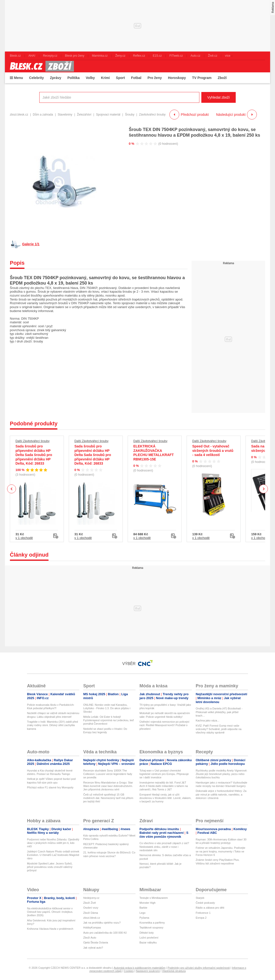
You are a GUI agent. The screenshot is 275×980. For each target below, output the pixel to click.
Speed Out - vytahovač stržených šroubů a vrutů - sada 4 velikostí (213, 451)
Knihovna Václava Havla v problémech (50, 929)
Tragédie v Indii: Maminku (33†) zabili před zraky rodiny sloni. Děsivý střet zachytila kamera (52, 725)
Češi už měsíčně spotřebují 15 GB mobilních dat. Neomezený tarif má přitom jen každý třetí (108, 798)
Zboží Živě (89, 903)
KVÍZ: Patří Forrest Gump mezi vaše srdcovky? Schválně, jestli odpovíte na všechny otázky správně (219, 729)
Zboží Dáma (91, 913)
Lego (142, 913)
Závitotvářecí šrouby (152, 115)
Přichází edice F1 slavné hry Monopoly (50, 787)
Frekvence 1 (203, 913)
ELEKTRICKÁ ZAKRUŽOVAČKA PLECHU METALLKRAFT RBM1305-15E (154, 453)
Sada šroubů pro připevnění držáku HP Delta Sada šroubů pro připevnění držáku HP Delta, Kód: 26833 (34, 455)
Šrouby (130, 115)
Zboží (222, 78)
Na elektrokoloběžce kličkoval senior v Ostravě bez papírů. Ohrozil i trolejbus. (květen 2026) (50, 912)
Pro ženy (155, 78)
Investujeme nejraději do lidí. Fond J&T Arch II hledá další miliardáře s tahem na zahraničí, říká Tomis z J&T (164, 786)
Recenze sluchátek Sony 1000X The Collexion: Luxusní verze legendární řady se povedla (108, 774)
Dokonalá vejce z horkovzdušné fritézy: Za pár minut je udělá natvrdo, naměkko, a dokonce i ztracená (221, 794)
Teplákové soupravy (151, 928)
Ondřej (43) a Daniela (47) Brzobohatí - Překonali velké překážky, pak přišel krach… (219, 712)
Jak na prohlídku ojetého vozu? (102, 923)
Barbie (143, 908)
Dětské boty (147, 933)
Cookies (129, 971)
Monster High (147, 903)
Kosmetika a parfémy (152, 923)
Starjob (200, 898)
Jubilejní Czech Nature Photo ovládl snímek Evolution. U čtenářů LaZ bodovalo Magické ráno (53, 855)
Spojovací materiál (108, 115)
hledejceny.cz (91, 898)
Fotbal (136, 78)
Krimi (105, 78)
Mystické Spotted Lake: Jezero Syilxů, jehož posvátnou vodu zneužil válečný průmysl (50, 867)
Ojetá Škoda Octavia (96, 942)
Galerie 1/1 (31, 244)
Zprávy (55, 78)
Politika (73, 78)
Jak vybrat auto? (93, 948)
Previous (12, 489)
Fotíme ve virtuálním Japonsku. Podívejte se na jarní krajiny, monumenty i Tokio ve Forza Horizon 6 (220, 851)
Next (264, 489)
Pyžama (144, 918)
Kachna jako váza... (207, 720)
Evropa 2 (201, 918)
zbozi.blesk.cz (19, 115)
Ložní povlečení (149, 938)
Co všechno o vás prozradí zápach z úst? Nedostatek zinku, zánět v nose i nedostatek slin (164, 847)
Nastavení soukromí (148, 971)
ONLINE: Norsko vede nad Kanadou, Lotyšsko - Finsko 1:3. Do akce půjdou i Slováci (107, 708)
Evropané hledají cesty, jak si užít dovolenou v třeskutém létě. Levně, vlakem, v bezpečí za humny (165, 798)
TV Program (202, 78)
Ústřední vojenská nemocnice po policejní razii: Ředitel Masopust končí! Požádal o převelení (164, 725)
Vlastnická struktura (174, 971)
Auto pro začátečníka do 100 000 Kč (105, 933)
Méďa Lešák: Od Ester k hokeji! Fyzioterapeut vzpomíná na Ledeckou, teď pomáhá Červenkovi (109, 720)
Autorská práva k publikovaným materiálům (139, 968)
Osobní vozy (91, 908)
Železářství (84, 115)
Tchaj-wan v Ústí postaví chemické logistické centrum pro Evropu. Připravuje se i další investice (164, 774)
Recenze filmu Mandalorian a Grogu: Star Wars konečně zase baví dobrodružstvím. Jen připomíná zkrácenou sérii (108, 786)
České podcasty (205, 903)
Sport (120, 78)
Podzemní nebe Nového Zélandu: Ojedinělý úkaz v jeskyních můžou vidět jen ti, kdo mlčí (53, 843)
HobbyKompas (92, 928)
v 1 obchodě (24, 538)
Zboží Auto (90, 938)
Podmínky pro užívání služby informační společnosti (199, 968)
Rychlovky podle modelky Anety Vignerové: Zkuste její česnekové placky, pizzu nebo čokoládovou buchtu (221, 774)
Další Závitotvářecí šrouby (33, 441)
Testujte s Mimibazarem (154, 898)
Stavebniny (65, 115)
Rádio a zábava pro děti (210, 908)
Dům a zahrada (43, 115)
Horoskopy (177, 78)
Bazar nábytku (148, 942)
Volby (90, 78)
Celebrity (37, 78)
